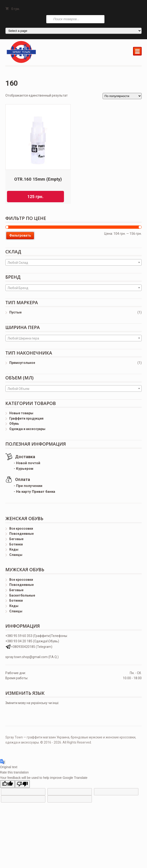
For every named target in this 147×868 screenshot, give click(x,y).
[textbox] (74, 263)
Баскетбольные (22, 595)
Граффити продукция (26, 418)
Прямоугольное (22, 363)
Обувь (14, 424)
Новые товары (21, 413)
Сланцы (16, 555)
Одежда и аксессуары (27, 429)
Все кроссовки (21, 529)
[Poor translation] (22, 784)
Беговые (16, 539)
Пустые (15, 312)
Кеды (14, 549)
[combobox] (74, 262)
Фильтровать (20, 235)
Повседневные (22, 534)
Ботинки (16, 544)
